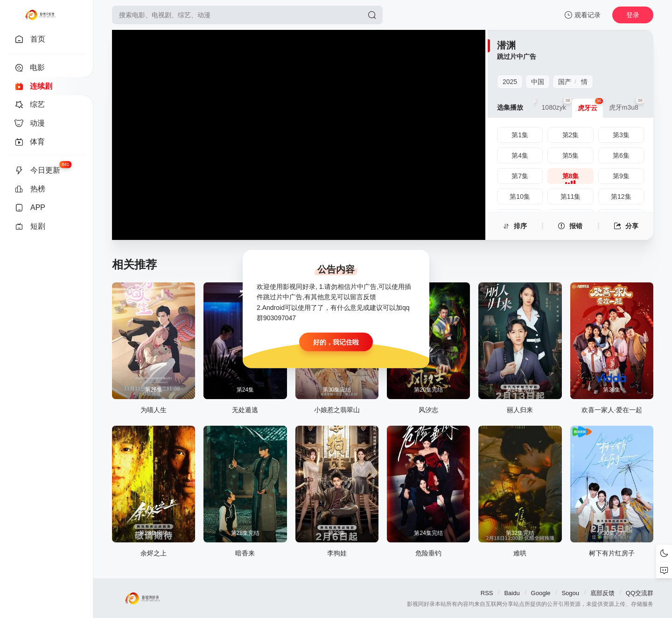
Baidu (512, 593)
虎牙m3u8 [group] (626, 105)
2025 (510, 82)
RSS (487, 593)
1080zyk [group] (557, 105)
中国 (538, 82)
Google (541, 593)
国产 (565, 82)
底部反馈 (602, 593)
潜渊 (506, 45)
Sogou (570, 593)
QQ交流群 (640, 593)
